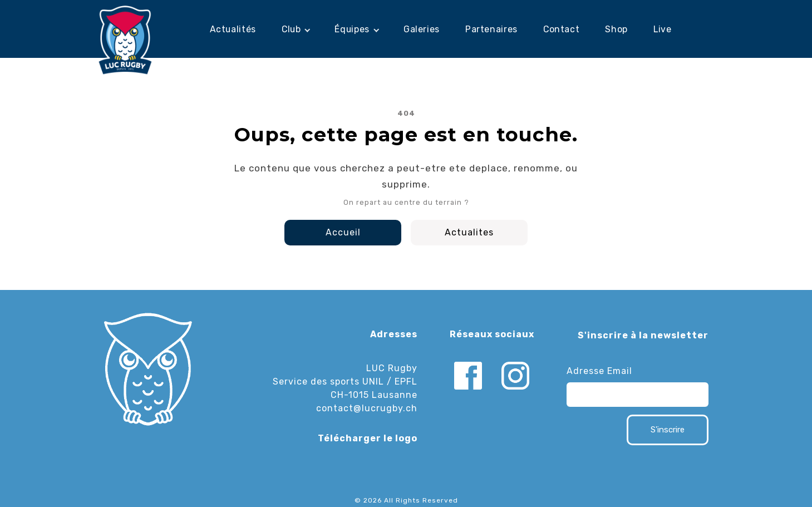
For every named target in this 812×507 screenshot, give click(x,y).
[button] (296, 29)
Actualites (469, 232)
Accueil (343, 232)
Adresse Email (599, 371)
